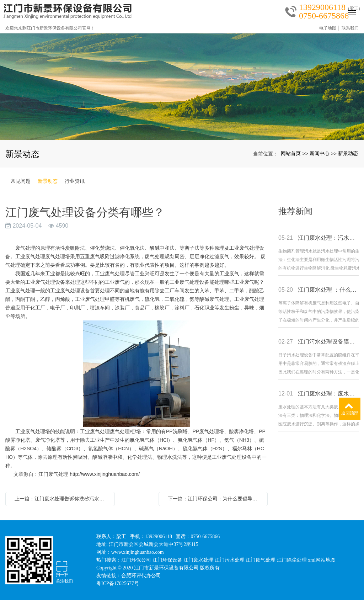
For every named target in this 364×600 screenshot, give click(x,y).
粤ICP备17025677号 (118, 583)
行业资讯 (75, 181)
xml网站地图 (322, 560)
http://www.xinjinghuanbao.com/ (105, 474)
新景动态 (348, 153)
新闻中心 (320, 153)
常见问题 (21, 181)
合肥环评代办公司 (141, 576)
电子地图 (328, 28)
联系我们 (350, 28)
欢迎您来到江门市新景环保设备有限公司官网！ (50, 28)
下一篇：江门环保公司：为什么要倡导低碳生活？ (215, 499)
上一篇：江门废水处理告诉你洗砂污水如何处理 (62, 499)
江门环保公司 (136, 560)
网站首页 (291, 153)
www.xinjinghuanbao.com (138, 552)
